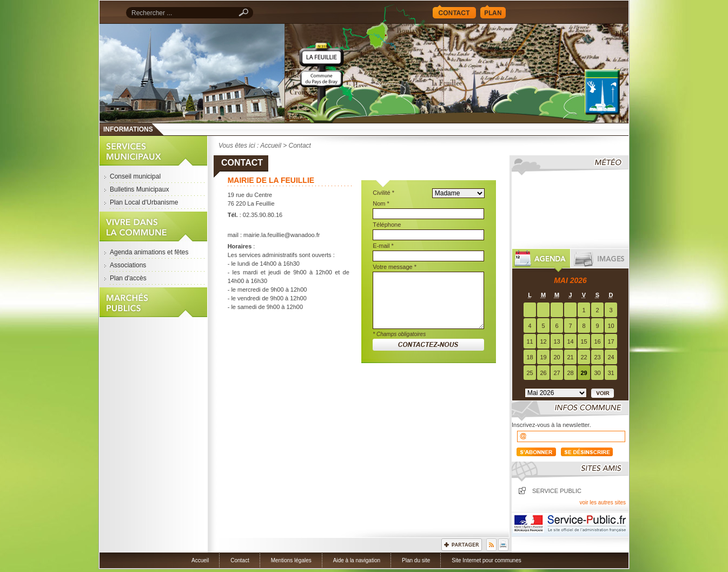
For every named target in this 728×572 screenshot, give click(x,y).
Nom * (381, 203)
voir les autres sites (603, 502)
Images (600, 261)
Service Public (570, 524)
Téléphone (387, 225)
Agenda (541, 261)
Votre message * (395, 267)
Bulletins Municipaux (139, 189)
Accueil (456, 73)
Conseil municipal (135, 176)
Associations (128, 265)
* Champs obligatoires (399, 334)
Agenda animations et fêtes (149, 252)
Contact (454, 12)
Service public (557, 491)
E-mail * (383, 246)
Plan (493, 12)
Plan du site (416, 560)
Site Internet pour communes (486, 560)
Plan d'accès (128, 278)
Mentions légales (291, 560)
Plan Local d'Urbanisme (144, 202)
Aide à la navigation (357, 560)
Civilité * (383, 193)
